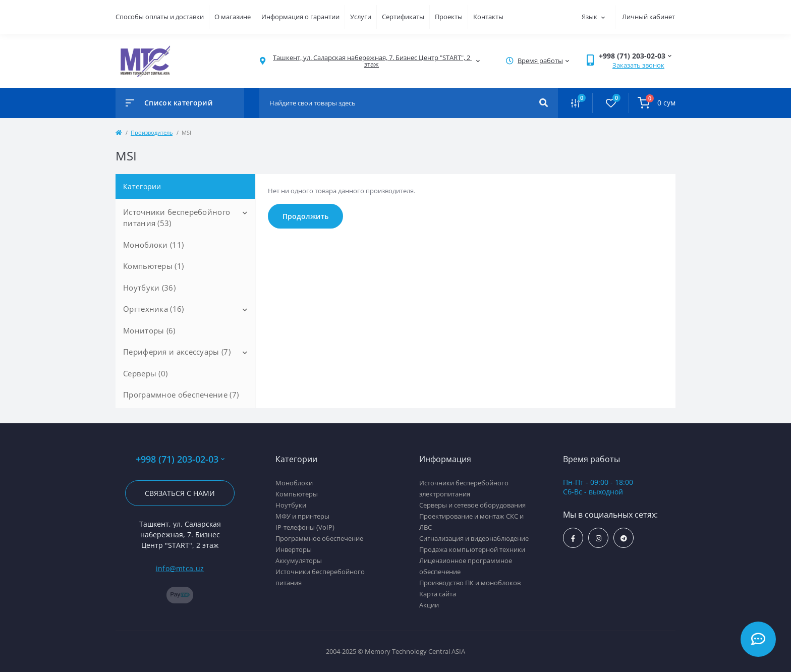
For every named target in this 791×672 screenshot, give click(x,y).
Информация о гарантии (300, 17)
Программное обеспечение (319, 538)
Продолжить (305, 216)
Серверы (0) (145, 373)
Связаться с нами (180, 493)
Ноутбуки (291, 505)
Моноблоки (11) (153, 245)
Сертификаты (403, 17)
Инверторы (294, 549)
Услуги (361, 17)
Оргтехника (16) (154, 309)
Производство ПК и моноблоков (470, 583)
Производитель (152, 132)
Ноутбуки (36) (149, 288)
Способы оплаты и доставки (160, 17)
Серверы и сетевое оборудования (472, 505)
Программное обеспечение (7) (181, 395)
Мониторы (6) (149, 330)
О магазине (233, 17)
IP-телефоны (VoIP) (305, 527)
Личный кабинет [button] (648, 17)
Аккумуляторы (299, 561)
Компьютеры (297, 494)
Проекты (449, 17)
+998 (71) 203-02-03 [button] (180, 459)
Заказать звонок (638, 65)
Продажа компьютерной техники (472, 549)
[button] (372, 61)
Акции (429, 605)
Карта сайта (438, 594)
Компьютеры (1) (153, 266)
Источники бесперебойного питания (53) (177, 218)
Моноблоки (294, 483)
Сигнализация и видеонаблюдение (474, 538)
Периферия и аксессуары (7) (177, 352)
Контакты (488, 17)
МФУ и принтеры (302, 516)
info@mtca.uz (180, 568)
